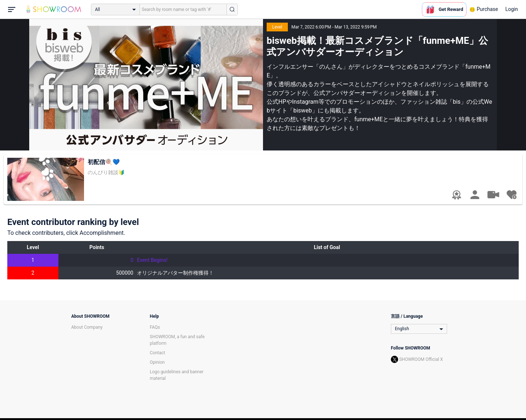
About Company (87, 327)
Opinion (157, 362)
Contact (157, 353)
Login (512, 9)
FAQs (155, 327)
